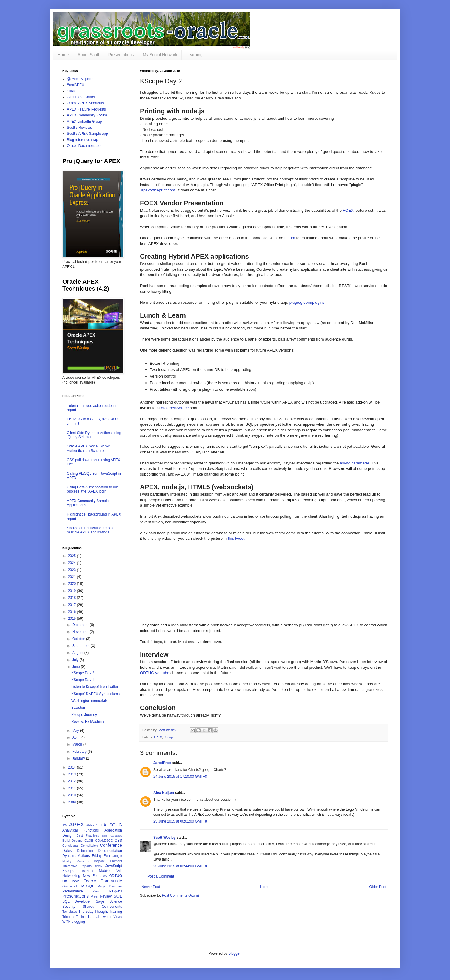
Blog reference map (83, 140)
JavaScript (114, 866)
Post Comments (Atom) (180, 895)
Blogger (234, 953)
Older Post (378, 887)
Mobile (104, 871)
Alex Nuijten (164, 793)
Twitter (106, 917)
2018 (73, 598)
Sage (100, 901)
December (81, 625)
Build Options (73, 841)
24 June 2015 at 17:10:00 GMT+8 (180, 777)
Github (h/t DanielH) (83, 97)
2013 (73, 774)
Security (69, 907)
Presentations (121, 55)
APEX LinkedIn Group (84, 122)
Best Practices (88, 835)
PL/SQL (88, 886)
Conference (111, 845)
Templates (70, 912)
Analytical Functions (81, 830)
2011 (73, 788)
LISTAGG (87, 871)
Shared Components (102, 907)
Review (106, 896)
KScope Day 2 (83, 673)
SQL (118, 896)
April (76, 737)
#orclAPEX (75, 85)
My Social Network (160, 55)
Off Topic (71, 881)
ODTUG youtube (155, 673)
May (76, 731)
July (76, 660)
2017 (73, 605)
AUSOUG (113, 825)
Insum (290, 238)
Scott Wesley (167, 730)
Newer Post (151, 887)
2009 (73, 802)
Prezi (94, 896)
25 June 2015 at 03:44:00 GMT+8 (180, 866)
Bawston (78, 708)
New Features (95, 876)
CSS (118, 841)
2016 (73, 612)
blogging (78, 921)
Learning (194, 55)
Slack (71, 91)
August (78, 653)
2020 (73, 584)
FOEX (348, 210)
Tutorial (93, 917)
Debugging (85, 851)
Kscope (169, 737)
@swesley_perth (80, 79)
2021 (73, 577)
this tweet (236, 538)
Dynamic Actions (76, 856)
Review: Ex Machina (88, 722)
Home (63, 55)
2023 (73, 570)
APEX (158, 737)
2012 (73, 781)
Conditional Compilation (80, 846)
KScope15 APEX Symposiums (95, 694)
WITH (67, 921)
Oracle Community (103, 881)
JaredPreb (162, 763)
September (81, 646)
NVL (119, 871)
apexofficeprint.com (158, 190)
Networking (71, 876)
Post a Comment (161, 876)
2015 (73, 619)
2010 (73, 795)
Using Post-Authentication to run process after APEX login (93, 489)
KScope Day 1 (83, 680)
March (78, 744)
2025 (73, 556)
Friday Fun (101, 856)
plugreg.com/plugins (307, 302)
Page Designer (110, 886)
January (79, 758)
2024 (73, 563)
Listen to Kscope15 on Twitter (95, 687)
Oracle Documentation (85, 146)
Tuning (81, 917)
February (80, 752)
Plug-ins (116, 891)
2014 (73, 767)
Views (118, 917)
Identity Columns (75, 861)
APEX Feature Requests (86, 109)
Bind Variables (112, 836)
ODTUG (116, 876)
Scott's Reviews (79, 128)
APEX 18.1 (94, 825)
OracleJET (70, 886)
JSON (98, 866)
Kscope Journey (84, 715)
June (77, 667)
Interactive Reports (77, 866)
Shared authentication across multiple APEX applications (90, 530)
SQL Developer (77, 901)
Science (116, 901)
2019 (73, 591)
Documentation (110, 851)
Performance (73, 891)
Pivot (96, 891)
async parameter (355, 463)
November (81, 632)
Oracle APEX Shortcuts (85, 103)
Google (117, 856)
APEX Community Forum (87, 115)
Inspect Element (108, 861)
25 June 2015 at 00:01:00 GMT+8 (180, 821)
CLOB (89, 841)
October (79, 639)
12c (65, 825)
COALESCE (104, 841)
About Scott (88, 55)
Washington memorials (90, 701)
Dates (67, 851)
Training (116, 912)
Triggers (68, 917)
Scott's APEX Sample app (87, 134)
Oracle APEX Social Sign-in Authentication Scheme (89, 448)
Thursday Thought (93, 912)
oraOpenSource (175, 408)
